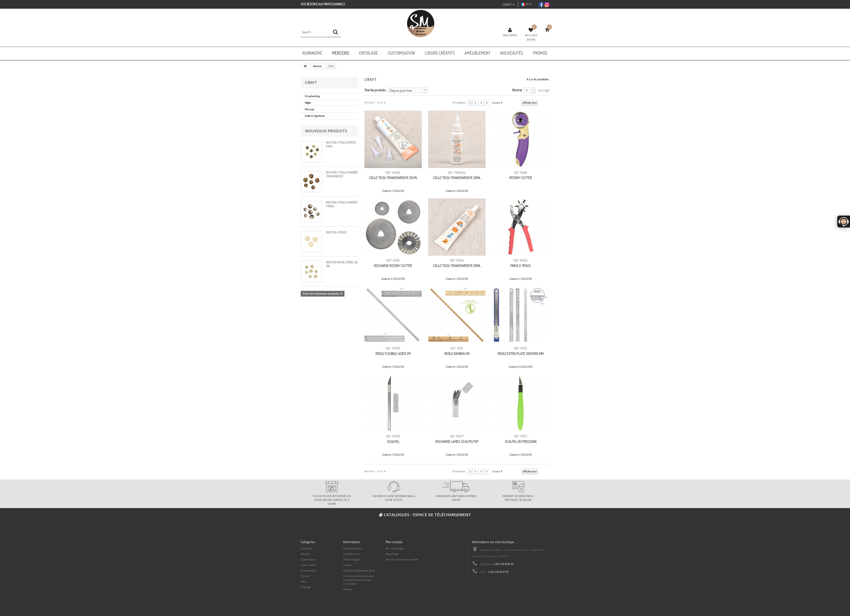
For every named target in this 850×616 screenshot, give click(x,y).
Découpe (309, 109)
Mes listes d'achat (531, 37)
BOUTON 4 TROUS (336, 232)
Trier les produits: (375, 90)
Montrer (517, 90)
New (303, 582)
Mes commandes (395, 548)
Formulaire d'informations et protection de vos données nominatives (359, 580)
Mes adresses (392, 554)
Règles (308, 103)
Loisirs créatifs (308, 565)
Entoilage (306, 587)
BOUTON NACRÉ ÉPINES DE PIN (342, 264)
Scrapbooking (312, 96)
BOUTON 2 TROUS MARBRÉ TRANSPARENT (342, 174)
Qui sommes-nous (353, 548)
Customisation (308, 559)
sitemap (347, 589)
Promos (305, 576)
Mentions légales (352, 559)
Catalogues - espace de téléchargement (425, 515)
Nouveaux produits (326, 131)
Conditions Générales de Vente (359, 571)
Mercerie (305, 554)
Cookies (347, 565)
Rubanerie (306, 548)
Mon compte (510, 35)
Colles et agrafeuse (315, 116)
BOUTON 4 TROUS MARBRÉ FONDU (342, 204)
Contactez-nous (352, 554)
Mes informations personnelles (402, 559)
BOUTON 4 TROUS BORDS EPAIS (341, 144)
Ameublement (308, 571)
